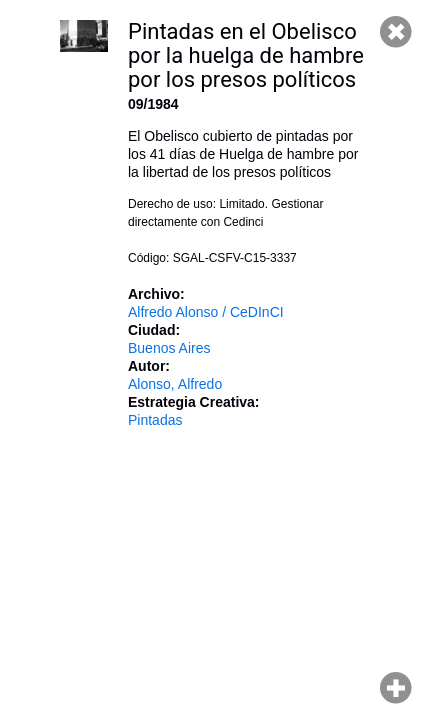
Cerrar (396, 32)
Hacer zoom (396, 688)
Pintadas (155, 420)
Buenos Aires (169, 348)
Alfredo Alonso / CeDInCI (206, 312)
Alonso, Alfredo (175, 384)
